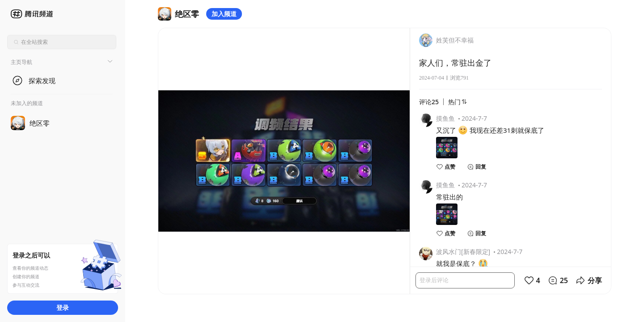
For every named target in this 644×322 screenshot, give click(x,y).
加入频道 (224, 14)
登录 (63, 307)
